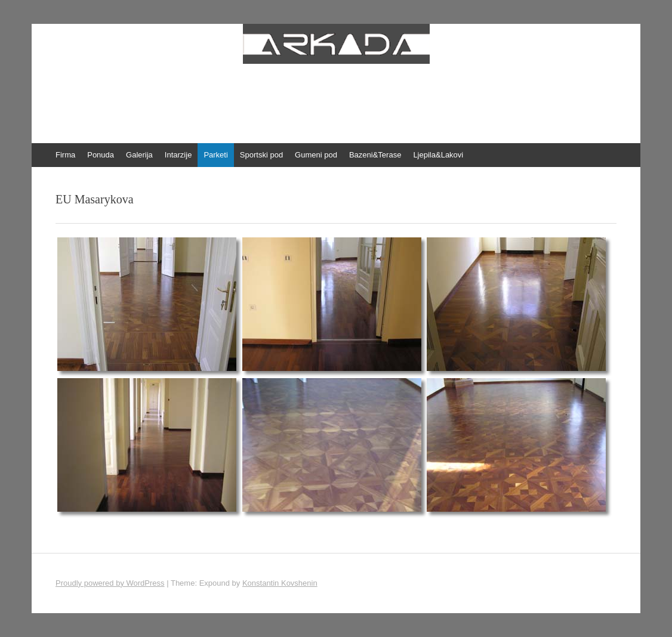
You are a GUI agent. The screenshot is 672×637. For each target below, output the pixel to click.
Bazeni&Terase (375, 155)
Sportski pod (261, 155)
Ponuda (101, 155)
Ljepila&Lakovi (438, 155)
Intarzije (178, 155)
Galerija (139, 155)
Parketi (215, 155)
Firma (65, 155)
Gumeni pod (316, 155)
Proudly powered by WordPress (110, 583)
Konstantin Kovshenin (280, 583)
